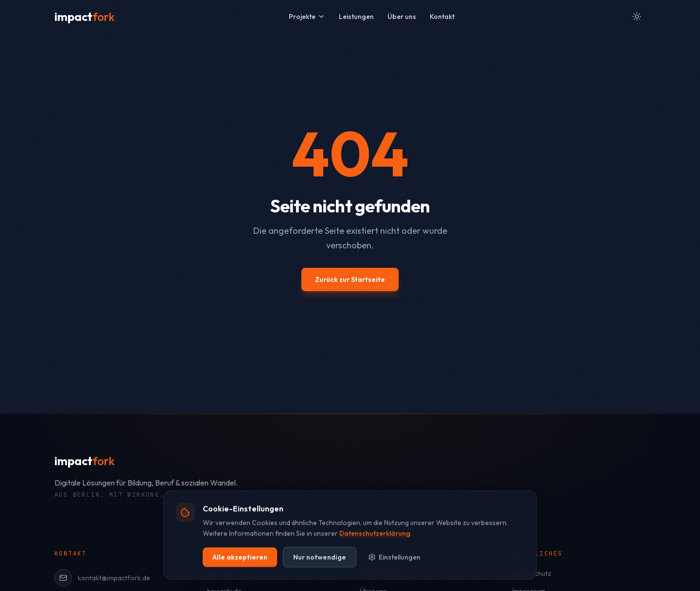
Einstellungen (394, 571)
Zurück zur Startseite (350, 279)
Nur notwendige (320, 571)
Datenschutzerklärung (375, 548)
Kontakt (442, 17)
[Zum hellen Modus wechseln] (637, 17)
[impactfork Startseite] (85, 17)
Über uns (402, 17)
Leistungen (356, 17)
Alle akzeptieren (240, 571)
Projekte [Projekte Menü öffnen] (307, 17)
